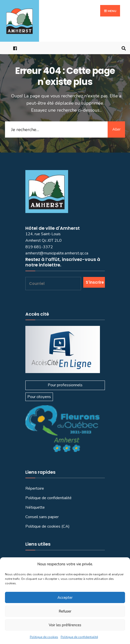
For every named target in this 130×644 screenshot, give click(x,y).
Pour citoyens (39, 397)
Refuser (65, 611)
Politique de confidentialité (79, 637)
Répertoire (35, 488)
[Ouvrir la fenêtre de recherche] (123, 48)
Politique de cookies (44, 637)
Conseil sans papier (42, 517)
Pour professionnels (65, 385)
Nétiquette (35, 507)
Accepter (65, 598)
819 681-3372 (39, 247)
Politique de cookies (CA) (47, 526)
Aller (116, 129)
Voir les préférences (65, 625)
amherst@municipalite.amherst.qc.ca (57, 253)
